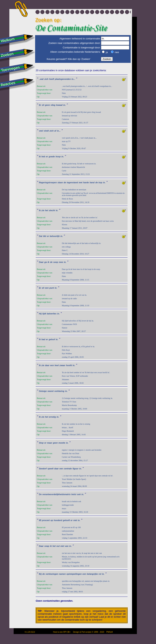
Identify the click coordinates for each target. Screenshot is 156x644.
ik (48, 262)
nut (58, 546)
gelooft (66, 520)
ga (45, 262)
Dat (41, 236)
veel (41, 131)
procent (46, 520)
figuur (75, 469)
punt (52, 288)
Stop (41, 443)
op (52, 520)
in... (73, 79)
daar (47, 365)
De (40, 494)
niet (75, 520)
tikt (45, 236)
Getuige (43, 391)
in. (65, 105)
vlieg (53, 105)
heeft (52, 79)
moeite (62, 443)
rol (100, 574)
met (80, 182)
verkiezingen (52, 574)
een (47, 288)
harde (86, 182)
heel (57, 365)
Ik (40, 157)
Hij (40, 314)
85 (40, 520)
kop (100, 182)
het (47, 210)
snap (47, 546)
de (65, 182)
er (47, 157)
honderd (58, 520)
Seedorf (43, 469)
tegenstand (72, 182)
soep (56, 262)
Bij (40, 574)
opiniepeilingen (74, 574)
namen (62, 574)
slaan (60, 182)
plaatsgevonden (63, 79)
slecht (52, 210)
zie (43, 210)
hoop (58, 157)
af (55, 131)
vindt (46, 131)
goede (52, 157)
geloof (52, 339)
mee (61, 262)
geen (47, 105)
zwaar (62, 365)
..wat (41, 79)
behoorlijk (55, 236)
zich (46, 79)
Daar (41, 262)
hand (92, 182)
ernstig (52, 417)
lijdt (44, 314)
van (67, 546)
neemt (50, 391)
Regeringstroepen (48, 182)
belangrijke (92, 574)
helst (74, 494)
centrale (68, 469)
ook (79, 494)
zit (43, 105)
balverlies (52, 314)
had (43, 339)
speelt (50, 469)
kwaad (59, 105)
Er (40, 105)
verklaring (59, 391)
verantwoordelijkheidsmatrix (56, 494)
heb (43, 157)
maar (49, 443)
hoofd (69, 365)
